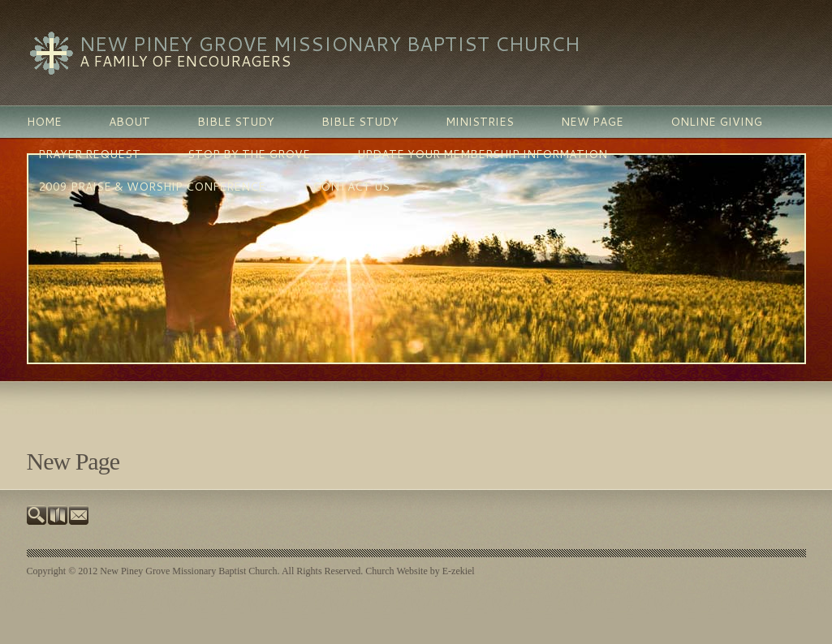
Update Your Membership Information (482, 154)
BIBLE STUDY (236, 122)
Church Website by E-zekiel (420, 571)
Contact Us (351, 187)
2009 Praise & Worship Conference (152, 187)
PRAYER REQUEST (89, 154)
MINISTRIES (480, 122)
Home (44, 122)
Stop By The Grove (249, 154)
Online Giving (716, 122)
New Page (592, 122)
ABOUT (129, 122)
